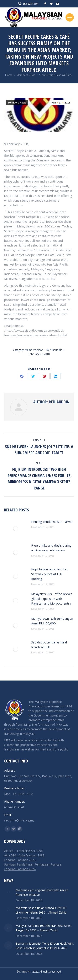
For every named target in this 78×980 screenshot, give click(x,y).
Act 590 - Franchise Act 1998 (23, 851)
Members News (17, 103)
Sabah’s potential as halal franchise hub (49, 645)
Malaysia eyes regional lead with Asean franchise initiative (42, 892)
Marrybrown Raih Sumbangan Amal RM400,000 (52, 621)
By (54, 350)
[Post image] (16, 529)
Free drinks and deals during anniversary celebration (51, 548)
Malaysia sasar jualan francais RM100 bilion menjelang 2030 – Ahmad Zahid (41, 910)
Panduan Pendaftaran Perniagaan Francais (33, 864)
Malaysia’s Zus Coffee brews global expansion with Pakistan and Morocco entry (52, 599)
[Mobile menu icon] (70, 17)
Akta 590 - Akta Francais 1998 (24, 855)
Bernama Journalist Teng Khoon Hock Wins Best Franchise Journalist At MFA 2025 (45, 946)
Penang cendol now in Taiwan (52, 522)
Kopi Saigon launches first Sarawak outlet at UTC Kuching (50, 574)
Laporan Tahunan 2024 (20, 869)
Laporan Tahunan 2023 (20, 860)
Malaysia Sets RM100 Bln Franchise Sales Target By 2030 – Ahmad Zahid (43, 928)
